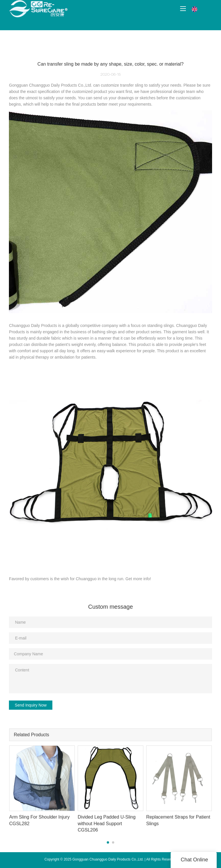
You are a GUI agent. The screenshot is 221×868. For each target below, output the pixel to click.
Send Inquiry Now (31, 705)
